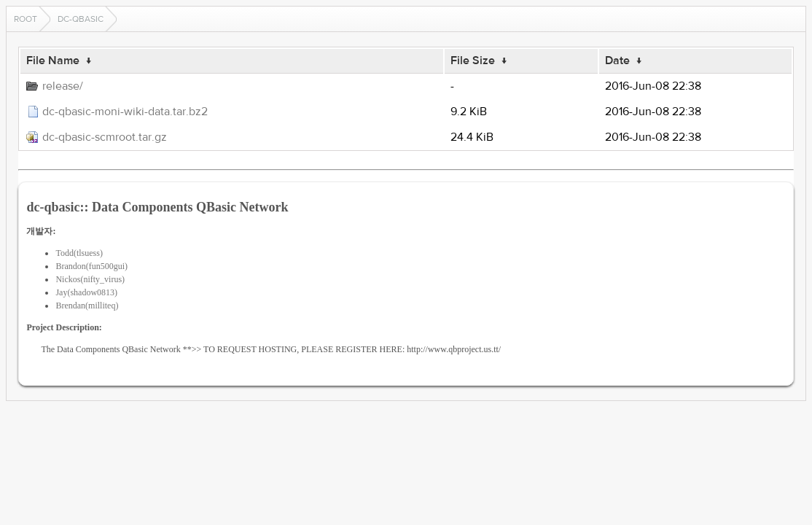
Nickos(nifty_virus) (90, 279)
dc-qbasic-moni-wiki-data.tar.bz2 (125, 112)
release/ (63, 86)
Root (26, 19)
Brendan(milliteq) (87, 306)
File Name (53, 61)
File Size (473, 61)
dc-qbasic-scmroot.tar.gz (105, 137)
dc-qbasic (81, 19)
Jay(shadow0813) (86, 292)
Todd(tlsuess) (79, 253)
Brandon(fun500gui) (91, 266)
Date (617, 61)
